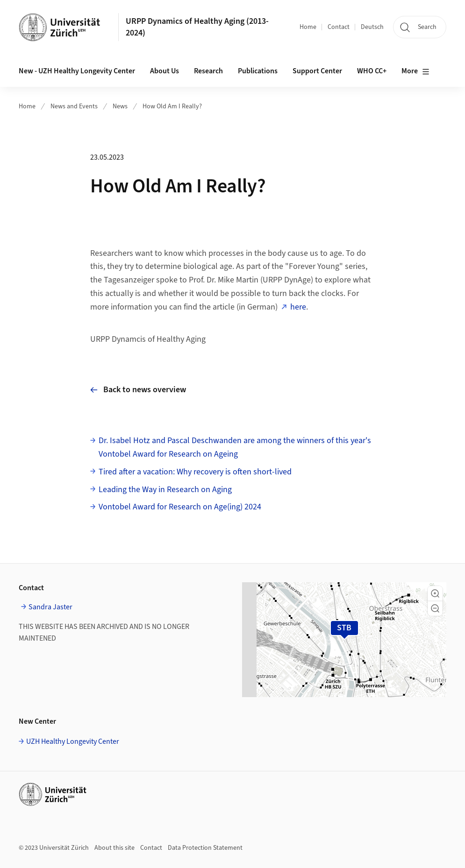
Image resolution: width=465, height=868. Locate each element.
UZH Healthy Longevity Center (73, 741)
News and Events (74, 106)
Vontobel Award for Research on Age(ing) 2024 (180, 507)
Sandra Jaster (50, 607)
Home (308, 27)
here (298, 307)
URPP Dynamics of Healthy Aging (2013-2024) (197, 27)
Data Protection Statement (205, 848)
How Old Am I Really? (172, 106)
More (415, 71)
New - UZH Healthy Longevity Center (77, 71)
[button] (435, 593)
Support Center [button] (317, 71)
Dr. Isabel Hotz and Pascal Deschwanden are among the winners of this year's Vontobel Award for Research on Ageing (235, 447)
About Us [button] (165, 71)
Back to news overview (138, 390)
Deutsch (372, 27)
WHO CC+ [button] (372, 71)
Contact (339, 27)
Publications (258, 71)
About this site (114, 848)
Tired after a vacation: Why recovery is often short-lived (195, 472)
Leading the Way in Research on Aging (165, 490)
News (120, 106)
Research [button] (208, 71)
